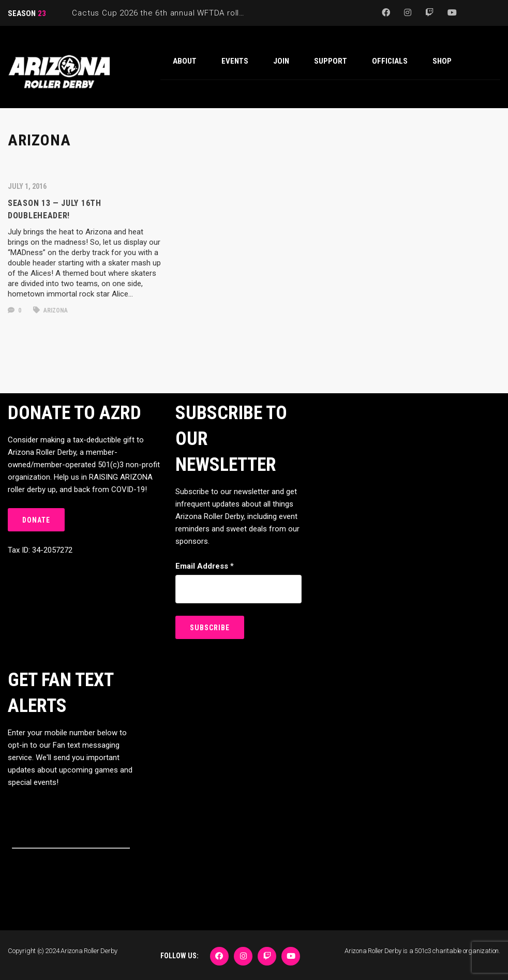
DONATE (36, 520)
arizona (50, 310)
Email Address (205, 566)
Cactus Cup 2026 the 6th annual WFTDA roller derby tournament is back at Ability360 (235, 13)
